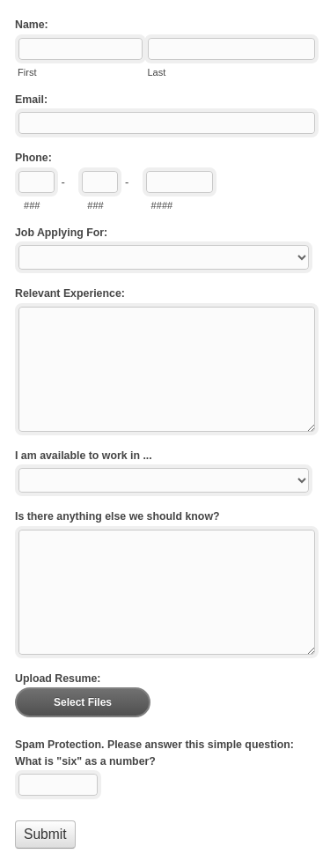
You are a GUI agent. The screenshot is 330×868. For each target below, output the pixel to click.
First (27, 72)
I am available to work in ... (84, 456)
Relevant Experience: (70, 293)
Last (156, 72)
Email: (31, 100)
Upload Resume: (58, 679)
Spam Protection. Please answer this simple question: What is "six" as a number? (154, 753)
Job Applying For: (61, 233)
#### (162, 205)
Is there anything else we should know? (117, 516)
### (32, 205)
